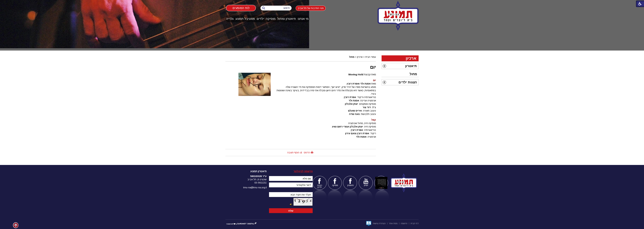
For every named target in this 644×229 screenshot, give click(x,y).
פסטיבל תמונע (245, 19)
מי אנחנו (303, 19)
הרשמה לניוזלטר (303, 171)
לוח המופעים (241, 8)
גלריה (230, 19)
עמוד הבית (371, 57)
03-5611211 (260, 183)
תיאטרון (411, 66)
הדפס (307, 152)
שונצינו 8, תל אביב (257, 179)
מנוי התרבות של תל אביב (311, 8)
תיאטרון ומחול (287, 19)
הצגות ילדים (408, 82)
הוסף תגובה (293, 152)
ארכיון (360, 57)
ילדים (260, 19)
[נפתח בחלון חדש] (369, 223)
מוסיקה (271, 19)
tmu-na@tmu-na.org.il (255, 187)
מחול (352, 57)
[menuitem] (303, 19)
